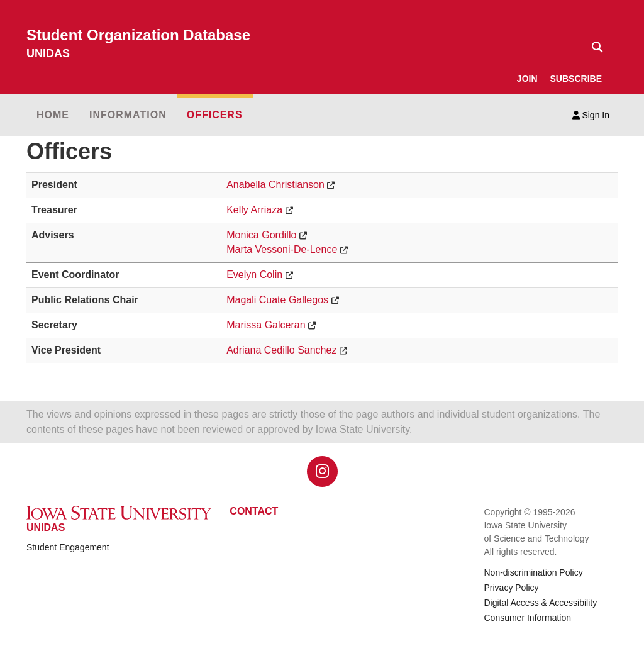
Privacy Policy (511, 588)
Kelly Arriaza (254, 210)
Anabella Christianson (275, 185)
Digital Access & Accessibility (540, 603)
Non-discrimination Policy (533, 572)
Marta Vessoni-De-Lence (282, 249)
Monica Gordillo (261, 235)
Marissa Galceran (266, 325)
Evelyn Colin (254, 275)
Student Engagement (68, 547)
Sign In (591, 115)
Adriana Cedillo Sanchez (281, 350)
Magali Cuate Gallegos (277, 300)
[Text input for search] (594, 47)
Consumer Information (527, 618)
